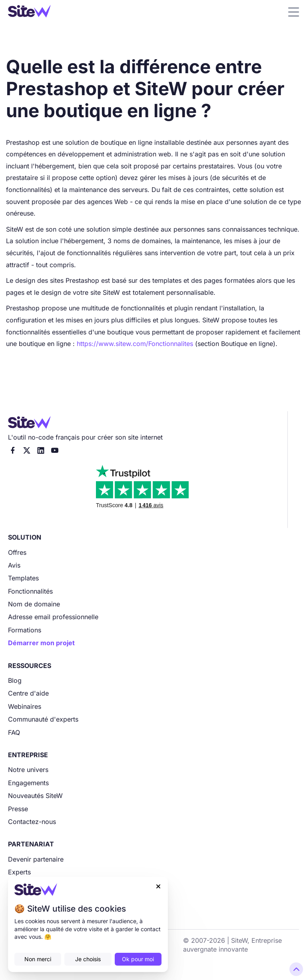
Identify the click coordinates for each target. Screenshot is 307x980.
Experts (19, 872)
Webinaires (25, 706)
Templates (23, 578)
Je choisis (88, 959)
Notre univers (28, 770)
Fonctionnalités (30, 591)
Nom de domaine (34, 604)
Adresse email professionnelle (53, 617)
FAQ (14, 732)
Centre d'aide (28, 693)
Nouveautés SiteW (35, 796)
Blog (15, 680)
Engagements (28, 783)
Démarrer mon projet (41, 643)
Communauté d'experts (43, 719)
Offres (17, 552)
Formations (25, 630)
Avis (14, 565)
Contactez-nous (32, 822)
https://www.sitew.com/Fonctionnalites (135, 344)
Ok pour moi (138, 959)
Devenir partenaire (36, 859)
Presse (18, 809)
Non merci (38, 959)
